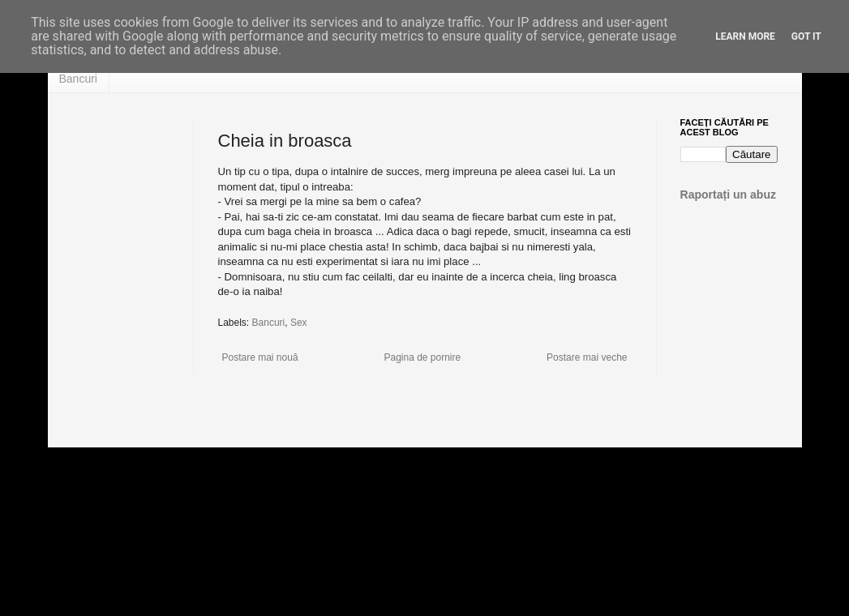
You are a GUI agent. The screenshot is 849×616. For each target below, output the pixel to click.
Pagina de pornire (422, 357)
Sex (299, 323)
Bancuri (78, 79)
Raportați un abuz (729, 195)
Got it (806, 36)
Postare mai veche (587, 357)
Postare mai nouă (260, 357)
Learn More (745, 36)
